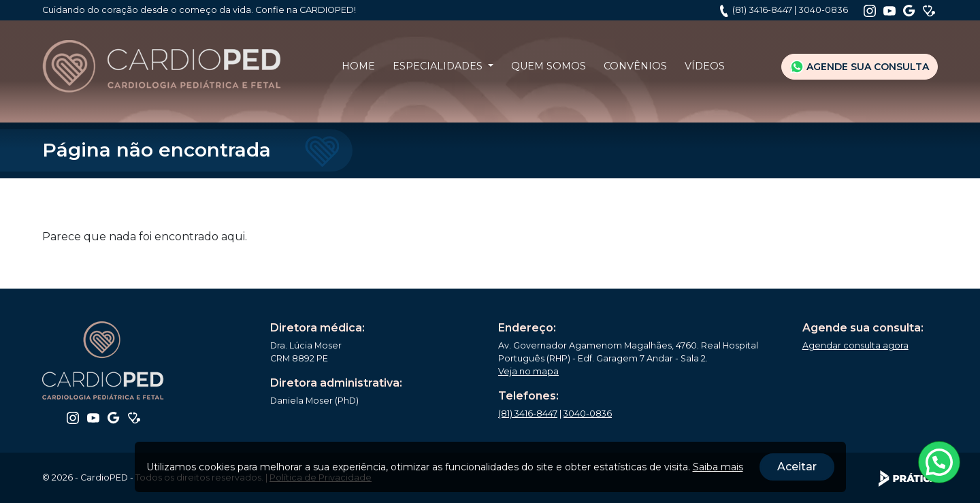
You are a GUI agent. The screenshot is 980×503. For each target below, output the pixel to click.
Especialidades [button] (439, 66)
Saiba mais (718, 467)
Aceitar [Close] (797, 467)
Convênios (635, 66)
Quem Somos (549, 66)
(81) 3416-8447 (762, 10)
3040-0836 (823, 10)
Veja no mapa (528, 371)
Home (358, 66)
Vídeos (705, 66)
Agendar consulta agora (855, 345)
